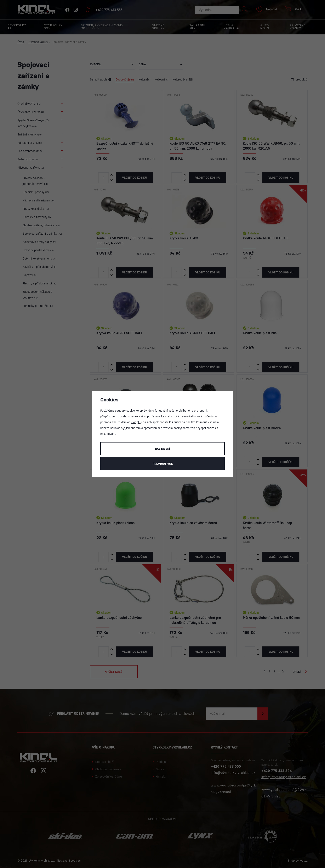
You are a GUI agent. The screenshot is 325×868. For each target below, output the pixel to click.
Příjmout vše (163, 464)
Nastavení (162, 449)
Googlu (136, 422)
